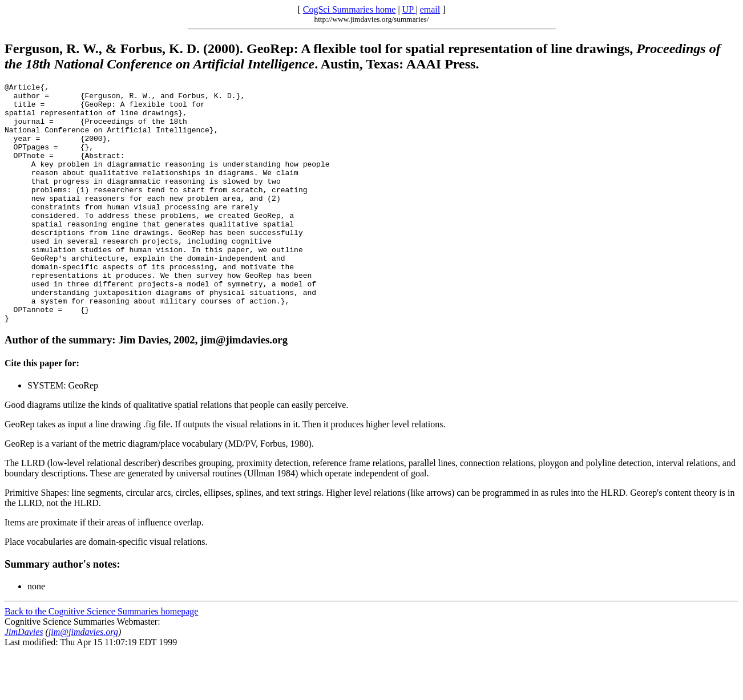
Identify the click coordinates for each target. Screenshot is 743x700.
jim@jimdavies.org (83, 680)
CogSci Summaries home (350, 9)
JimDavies (24, 680)
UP (409, 9)
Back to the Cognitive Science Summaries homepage (101, 659)
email (430, 9)
